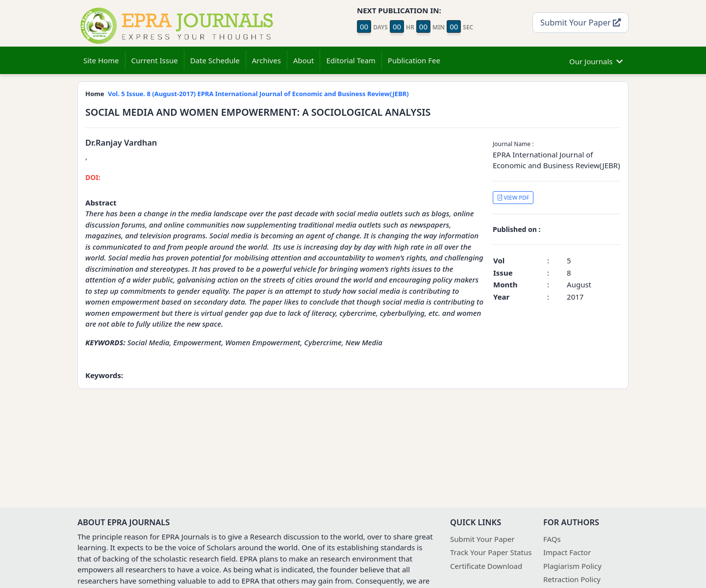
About (304, 60)
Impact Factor (567, 552)
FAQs (552, 539)
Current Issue (155, 60)
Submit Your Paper (580, 22)
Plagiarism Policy (572, 566)
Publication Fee (414, 60)
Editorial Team (351, 60)
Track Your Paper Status (491, 552)
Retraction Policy (572, 579)
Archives (266, 60)
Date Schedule (215, 60)
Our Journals (596, 60)
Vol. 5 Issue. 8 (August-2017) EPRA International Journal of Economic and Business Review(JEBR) (258, 94)
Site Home (101, 60)
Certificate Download (486, 566)
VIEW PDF (513, 197)
